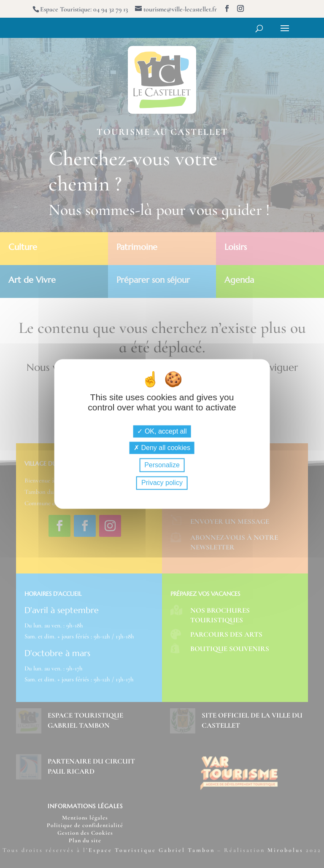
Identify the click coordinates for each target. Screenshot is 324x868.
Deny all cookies (162, 448)
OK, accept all (162, 431)
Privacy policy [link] (162, 483)
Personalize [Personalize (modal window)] (162, 465)
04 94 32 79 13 (111, 9)
